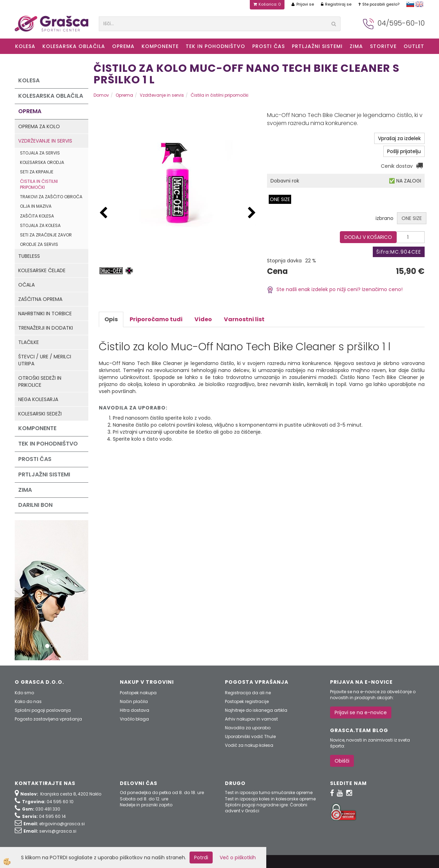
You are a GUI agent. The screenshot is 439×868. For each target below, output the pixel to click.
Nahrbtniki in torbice (45, 314)
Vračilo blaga (134, 719)
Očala (26, 285)
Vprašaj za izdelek (399, 138)
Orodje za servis (39, 244)
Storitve (383, 46)
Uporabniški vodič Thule (250, 736)
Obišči (342, 761)
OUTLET (414, 46)
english (419, 4)
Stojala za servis (40, 153)
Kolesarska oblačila (74, 46)
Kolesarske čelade (42, 270)
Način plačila (134, 701)
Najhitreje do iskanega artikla (256, 710)
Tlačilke (29, 342)
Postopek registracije (247, 701)
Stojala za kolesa (40, 225)
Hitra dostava (135, 710)
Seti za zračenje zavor (46, 235)
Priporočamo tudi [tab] (156, 319)
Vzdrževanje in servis (45, 141)
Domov (101, 95)
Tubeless (29, 256)
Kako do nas (28, 701)
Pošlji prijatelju (404, 151)
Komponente (160, 46)
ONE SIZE (280, 199)
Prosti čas (269, 46)
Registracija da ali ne (248, 693)
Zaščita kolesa (37, 216)
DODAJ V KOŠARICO (368, 237)
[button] (252, 213)
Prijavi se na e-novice (361, 712)
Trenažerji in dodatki (46, 328)
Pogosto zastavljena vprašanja (48, 719)
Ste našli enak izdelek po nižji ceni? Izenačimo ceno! (335, 289)
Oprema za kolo (39, 126)
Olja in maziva (36, 206)
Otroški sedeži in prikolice (40, 381)
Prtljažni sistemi (317, 46)
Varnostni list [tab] (244, 319)
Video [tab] (203, 319)
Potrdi (201, 857)
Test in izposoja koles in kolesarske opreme (270, 799)
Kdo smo (24, 693)
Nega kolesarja (38, 399)
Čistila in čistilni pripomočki (39, 184)
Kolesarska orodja (42, 162)
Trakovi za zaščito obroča (51, 197)
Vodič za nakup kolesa (249, 745)
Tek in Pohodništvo (215, 46)
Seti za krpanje (37, 172)
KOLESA (25, 46)
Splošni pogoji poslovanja (43, 710)
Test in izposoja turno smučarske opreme (269, 793)
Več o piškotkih (238, 857)
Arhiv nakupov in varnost (251, 719)
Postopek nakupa (138, 693)
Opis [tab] (111, 319)
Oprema (123, 46)
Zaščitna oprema (40, 299)
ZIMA (356, 46)
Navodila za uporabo (248, 728)
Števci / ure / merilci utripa (45, 360)
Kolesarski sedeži (40, 414)
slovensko (410, 4)
